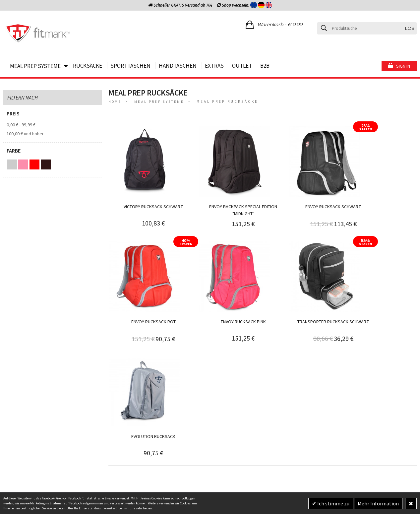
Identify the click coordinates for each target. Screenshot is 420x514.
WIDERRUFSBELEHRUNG (131, 395)
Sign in (403, 66)
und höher (25, 134)
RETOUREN (14, 422)
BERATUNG (14, 387)
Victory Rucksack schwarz (147, 196)
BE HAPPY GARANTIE (23, 395)
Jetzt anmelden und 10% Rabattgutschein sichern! (362, 390)
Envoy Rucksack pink (147, 301)
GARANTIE (118, 422)
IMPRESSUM (120, 413)
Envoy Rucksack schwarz (301, 196)
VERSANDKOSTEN (20, 404)
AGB (113, 387)
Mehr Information (378, 503)
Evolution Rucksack (301, 301)
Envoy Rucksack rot (378, 197)
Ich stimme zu (333, 503)
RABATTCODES (123, 431)
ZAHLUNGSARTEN (20, 413)
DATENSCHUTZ (122, 404)
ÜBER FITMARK (122, 439)
